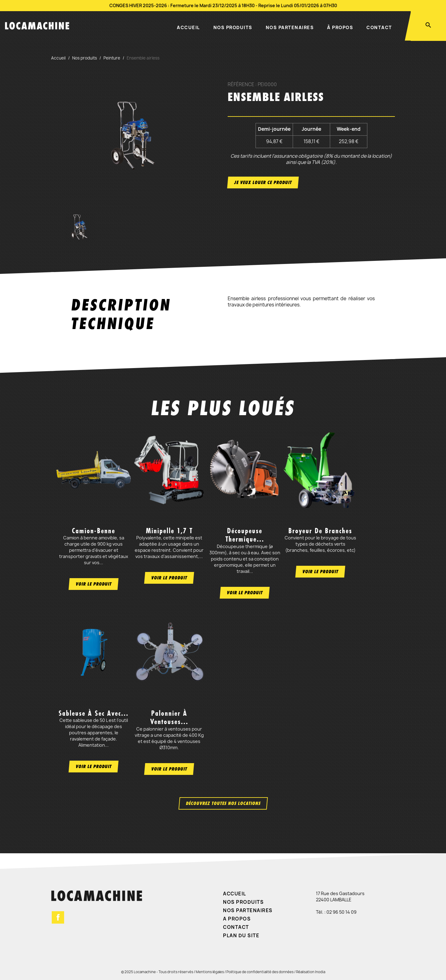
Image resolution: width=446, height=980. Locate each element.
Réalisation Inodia (311, 972)
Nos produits (233, 27)
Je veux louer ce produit (263, 182)
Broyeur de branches (320, 531)
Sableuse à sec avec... (94, 713)
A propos (237, 919)
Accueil (188, 27)
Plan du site (241, 936)
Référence (241, 85)
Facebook (58, 917)
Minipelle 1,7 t (169, 531)
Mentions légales (210, 972)
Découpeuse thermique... (245, 535)
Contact (379, 27)
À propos (340, 27)
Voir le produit (94, 584)
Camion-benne (94, 531)
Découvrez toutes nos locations (223, 803)
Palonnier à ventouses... (169, 717)
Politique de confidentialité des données (260, 972)
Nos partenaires (290, 27)
